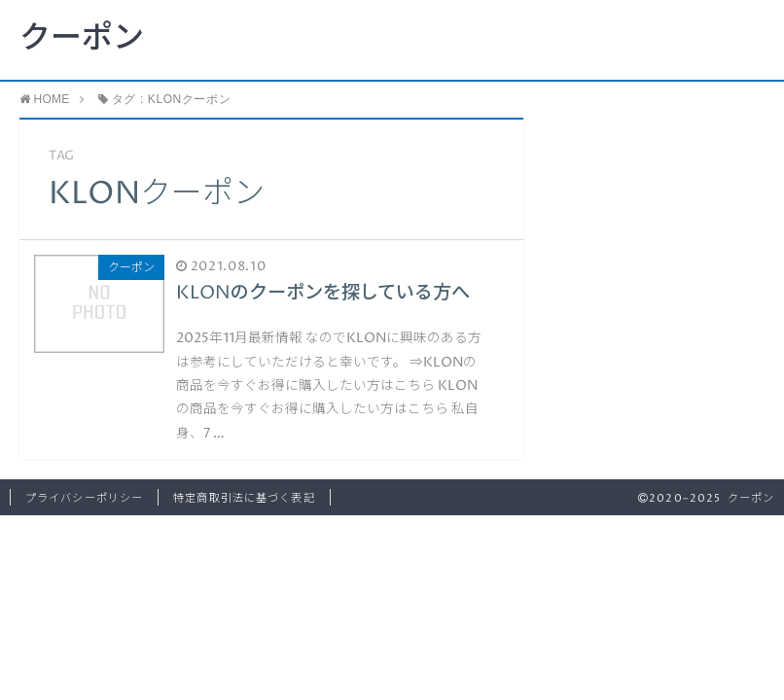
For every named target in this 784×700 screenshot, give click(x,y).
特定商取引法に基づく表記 (244, 498)
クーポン (82, 39)
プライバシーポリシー (84, 498)
